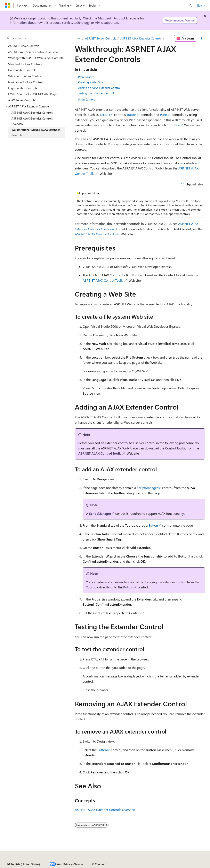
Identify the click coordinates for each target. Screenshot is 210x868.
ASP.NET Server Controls (101, 38)
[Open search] (191, 6)
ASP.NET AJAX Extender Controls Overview (105, 810)
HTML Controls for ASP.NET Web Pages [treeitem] (33, 94)
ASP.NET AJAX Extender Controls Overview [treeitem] (32, 121)
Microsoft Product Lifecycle (119, 18)
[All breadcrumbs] (78, 38)
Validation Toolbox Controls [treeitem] (25, 76)
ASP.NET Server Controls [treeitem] (24, 46)
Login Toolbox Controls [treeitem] (23, 88)
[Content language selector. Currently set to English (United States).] (24, 864)
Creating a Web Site (91, 82)
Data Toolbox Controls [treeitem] (22, 70)
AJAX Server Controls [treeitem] (22, 100)
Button (132, 115)
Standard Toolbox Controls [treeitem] (25, 64)
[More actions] (201, 38)
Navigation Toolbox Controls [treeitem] (26, 82)
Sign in (201, 5)
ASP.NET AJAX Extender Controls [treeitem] (32, 112)
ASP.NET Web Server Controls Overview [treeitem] (33, 52)
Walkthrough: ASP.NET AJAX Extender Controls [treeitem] (36, 132)
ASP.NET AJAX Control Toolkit (96, 234)
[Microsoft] (8, 6)
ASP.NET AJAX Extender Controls (141, 38)
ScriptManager (147, 488)
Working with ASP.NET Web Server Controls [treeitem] (36, 58)
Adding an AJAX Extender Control (99, 88)
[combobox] (35, 38)
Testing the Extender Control (96, 93)
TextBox (105, 115)
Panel (164, 115)
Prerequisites (86, 77)
